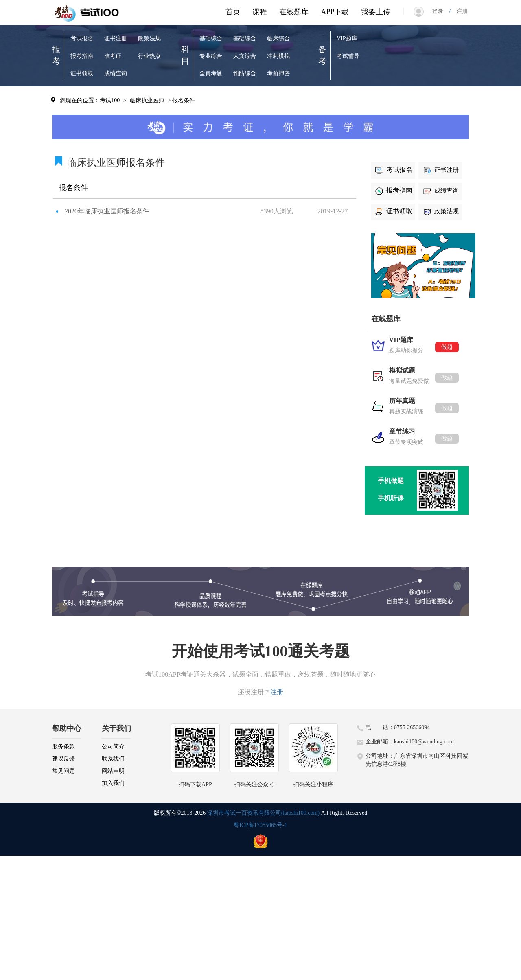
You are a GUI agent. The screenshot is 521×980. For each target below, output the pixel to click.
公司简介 (113, 747)
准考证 (113, 56)
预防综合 (245, 73)
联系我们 (113, 759)
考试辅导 (348, 56)
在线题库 (294, 12)
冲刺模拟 (278, 56)
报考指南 (82, 56)
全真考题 (211, 73)
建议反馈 (63, 759)
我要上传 (376, 12)
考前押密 (278, 73)
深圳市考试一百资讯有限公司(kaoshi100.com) (263, 813)
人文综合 (245, 56)
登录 (440, 11)
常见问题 (63, 771)
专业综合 (211, 56)
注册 (459, 11)
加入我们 (113, 783)
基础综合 (211, 38)
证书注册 (116, 38)
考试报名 (82, 38)
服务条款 (63, 747)
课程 (260, 12)
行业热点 (149, 56)
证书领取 (82, 73)
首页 (233, 12)
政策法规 (149, 38)
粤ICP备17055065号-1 (260, 825)
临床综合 (278, 38)
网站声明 (113, 771)
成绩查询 (116, 73)
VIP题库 (347, 38)
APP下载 (335, 12)
